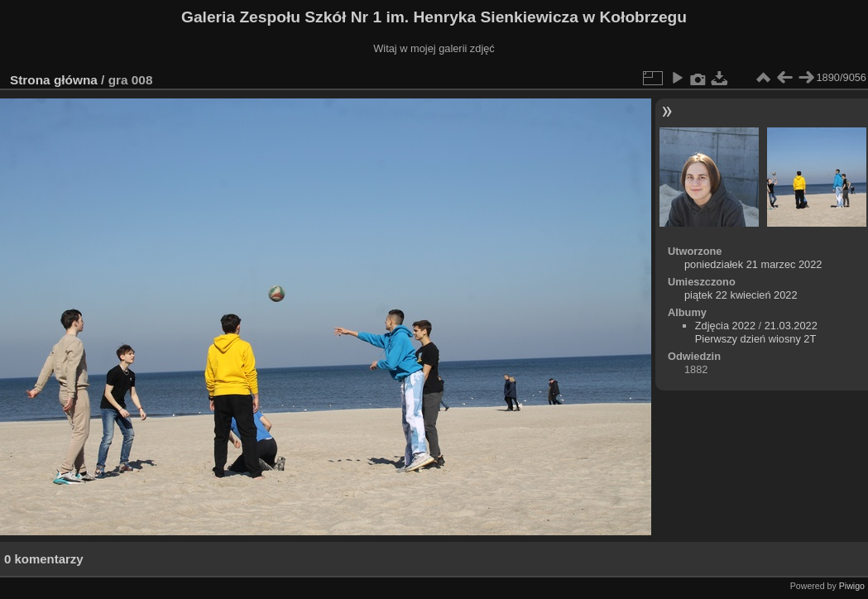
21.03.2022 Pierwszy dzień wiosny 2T (756, 332)
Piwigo (852, 586)
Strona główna (54, 80)
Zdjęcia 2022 (725, 326)
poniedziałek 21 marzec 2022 (753, 264)
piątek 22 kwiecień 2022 (741, 295)
